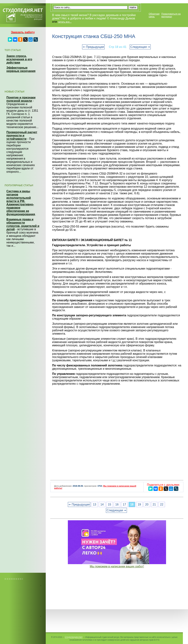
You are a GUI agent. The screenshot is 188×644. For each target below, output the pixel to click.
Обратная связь (154, 15)
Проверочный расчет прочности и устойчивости (22, 136)
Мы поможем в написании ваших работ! (117, 566)
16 (117, 504)
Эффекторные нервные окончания (21, 69)
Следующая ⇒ (140, 47)
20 (147, 504)
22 (162, 504)
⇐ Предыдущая (93, 47)
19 (139, 504)
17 (124, 504)
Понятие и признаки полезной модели (21, 99)
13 (95, 504)
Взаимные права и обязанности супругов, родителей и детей (23, 224)
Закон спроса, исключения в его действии (19, 59)
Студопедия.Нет (74, 637)
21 (154, 504)
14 (102, 504)
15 (110, 504)
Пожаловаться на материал (171, 15)
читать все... (65, 22)
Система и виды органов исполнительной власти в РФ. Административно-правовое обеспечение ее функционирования (21, 203)
